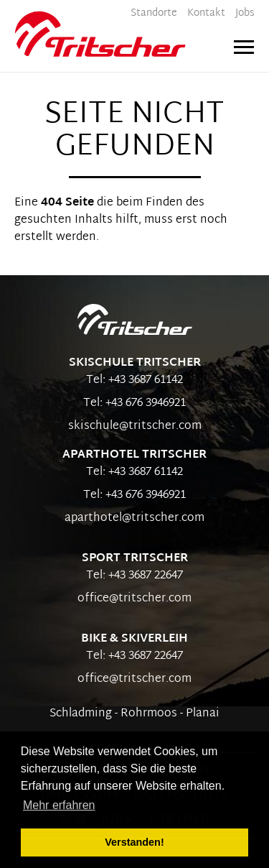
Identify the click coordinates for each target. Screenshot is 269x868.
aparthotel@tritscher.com (134, 518)
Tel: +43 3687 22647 (134, 576)
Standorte (154, 13)
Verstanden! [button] (134, 842)
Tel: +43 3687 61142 (134, 380)
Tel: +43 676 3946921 (134, 403)
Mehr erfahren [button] (59, 805)
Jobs (245, 13)
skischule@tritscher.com (135, 426)
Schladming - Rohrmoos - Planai (134, 714)
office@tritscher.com (134, 599)
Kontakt (206, 13)
